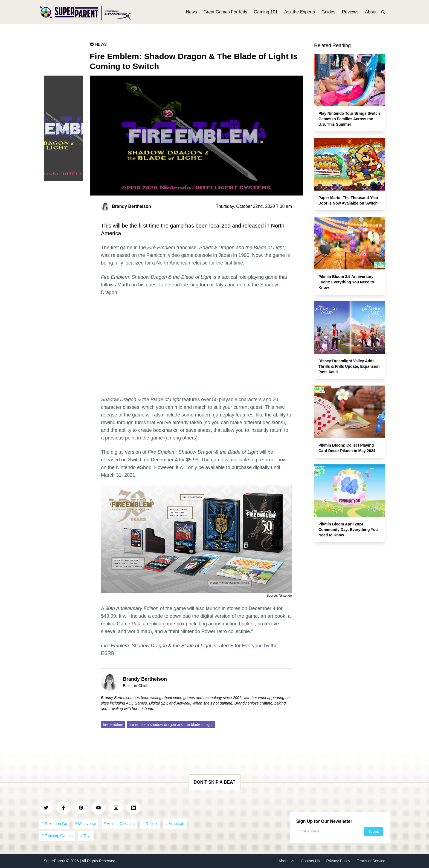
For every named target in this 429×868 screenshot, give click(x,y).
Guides (328, 13)
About (371, 13)
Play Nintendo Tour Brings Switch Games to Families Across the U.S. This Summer (349, 119)
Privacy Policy (338, 861)
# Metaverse (85, 824)
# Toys (86, 836)
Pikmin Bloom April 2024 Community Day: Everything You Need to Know (348, 530)
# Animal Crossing (119, 824)
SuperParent (55, 861)
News (192, 13)
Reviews (350, 13)
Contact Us (310, 861)
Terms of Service (371, 861)
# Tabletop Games (57, 836)
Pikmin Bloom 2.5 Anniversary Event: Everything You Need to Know (346, 282)
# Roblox (150, 824)
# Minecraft (175, 824)
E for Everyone (246, 646)
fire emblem (113, 725)
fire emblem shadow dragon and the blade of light (171, 725)
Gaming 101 (266, 13)
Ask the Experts (300, 13)
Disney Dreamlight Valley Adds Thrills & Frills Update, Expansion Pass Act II (349, 366)
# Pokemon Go (54, 824)
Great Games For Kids (225, 13)
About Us (286, 861)
